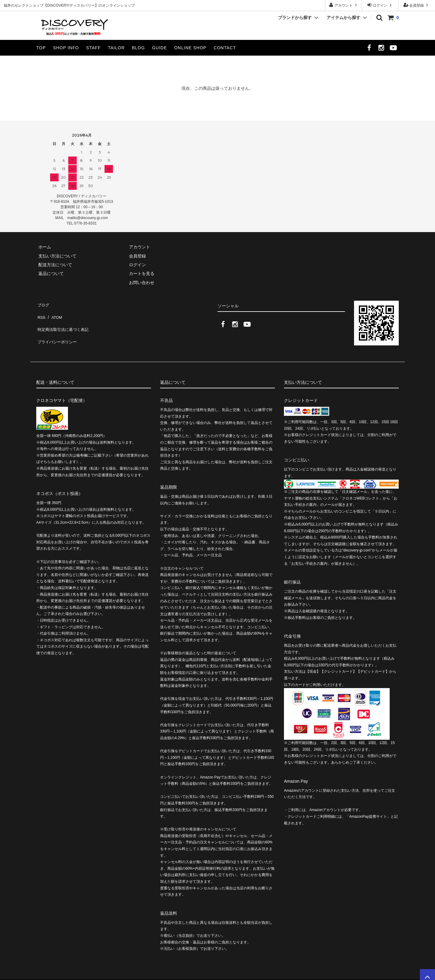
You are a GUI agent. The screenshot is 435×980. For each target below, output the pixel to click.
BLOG (139, 48)
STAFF (93, 48)
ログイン (380, 5)
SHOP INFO (66, 48)
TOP (41, 48)
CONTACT (225, 48)
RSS (41, 312)
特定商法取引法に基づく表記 (64, 321)
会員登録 (417, 5)
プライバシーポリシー (57, 330)
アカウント (344, 5)
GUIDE (159, 48)
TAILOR (116, 48)
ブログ (43, 304)
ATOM (54, 312)
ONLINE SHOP (190, 48)
